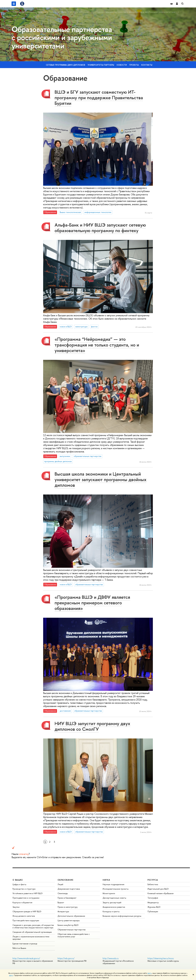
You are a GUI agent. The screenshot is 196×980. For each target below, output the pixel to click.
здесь (150, 973)
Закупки (16, 907)
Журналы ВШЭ (154, 907)
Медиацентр (153, 902)
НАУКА (106, 880)
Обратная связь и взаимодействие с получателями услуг (74, 935)
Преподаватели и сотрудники (26, 898)
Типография (153, 898)
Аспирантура (63, 911)
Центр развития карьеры (69, 920)
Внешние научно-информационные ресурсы (122, 916)
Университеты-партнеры (101, 65)
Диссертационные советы (114, 898)
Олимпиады (63, 893)
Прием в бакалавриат (67, 898)
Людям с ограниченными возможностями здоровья (31, 938)
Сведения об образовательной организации (32, 932)
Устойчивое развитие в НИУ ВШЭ (27, 893)
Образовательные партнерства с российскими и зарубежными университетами (135, 12)
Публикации (153, 911)
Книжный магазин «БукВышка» (161, 893)
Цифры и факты (19, 884)
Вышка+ (61, 902)
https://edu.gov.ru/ (66, 958)
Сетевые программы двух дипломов (65, 65)
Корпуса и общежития (22, 902)
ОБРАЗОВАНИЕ (65, 880)
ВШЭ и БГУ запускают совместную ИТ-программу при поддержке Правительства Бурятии (99, 98)
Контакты (147, 65)
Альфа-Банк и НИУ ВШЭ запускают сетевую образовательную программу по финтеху (100, 228)
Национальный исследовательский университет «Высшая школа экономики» (50, 12)
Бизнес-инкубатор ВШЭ (68, 925)
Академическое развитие (114, 907)
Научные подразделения (113, 884)
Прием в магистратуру (68, 907)
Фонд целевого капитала (24, 916)
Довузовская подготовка (69, 889)
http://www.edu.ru (111, 958)
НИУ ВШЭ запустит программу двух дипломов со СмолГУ (92, 726)
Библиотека (153, 884)
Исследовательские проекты (116, 889)
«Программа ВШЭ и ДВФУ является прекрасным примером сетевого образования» (92, 603)
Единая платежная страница (25, 944)
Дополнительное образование (71, 916)
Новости (16, 15)
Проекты (134, 65)
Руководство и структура (24, 889)
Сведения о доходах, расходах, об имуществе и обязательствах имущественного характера (33, 926)
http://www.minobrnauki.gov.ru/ (26, 958)
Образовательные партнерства (72, 930)
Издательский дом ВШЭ (158, 889)
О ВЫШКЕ (18, 880)
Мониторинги (109, 893)
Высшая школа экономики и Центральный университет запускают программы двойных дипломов (101, 479)
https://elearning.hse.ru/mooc (161, 958)
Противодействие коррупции (26, 920)
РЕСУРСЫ (153, 880)
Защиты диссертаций (112, 902)
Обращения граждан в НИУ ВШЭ (27, 911)
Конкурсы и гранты (111, 911)
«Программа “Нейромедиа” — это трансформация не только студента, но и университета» (97, 345)
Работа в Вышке (19, 948)
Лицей (60, 884)
